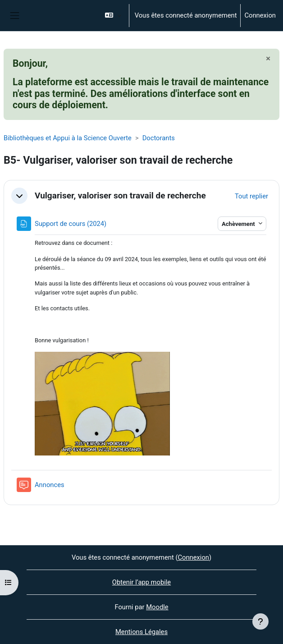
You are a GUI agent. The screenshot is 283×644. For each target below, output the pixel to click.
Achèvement (239, 224)
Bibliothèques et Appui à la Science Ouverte (68, 138)
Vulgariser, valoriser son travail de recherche (120, 196)
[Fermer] (268, 58)
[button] (113, 16)
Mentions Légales (141, 632)
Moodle (157, 607)
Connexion (260, 15)
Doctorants (159, 138)
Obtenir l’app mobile (141, 582)
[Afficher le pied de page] (260, 621)
